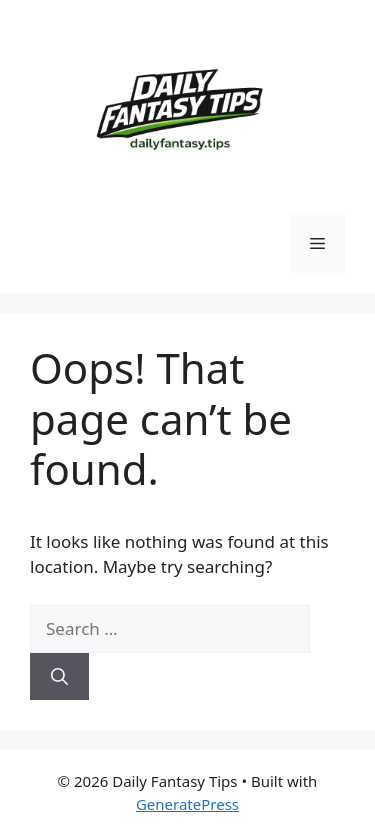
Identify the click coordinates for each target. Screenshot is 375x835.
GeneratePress (187, 804)
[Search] (59, 677)
